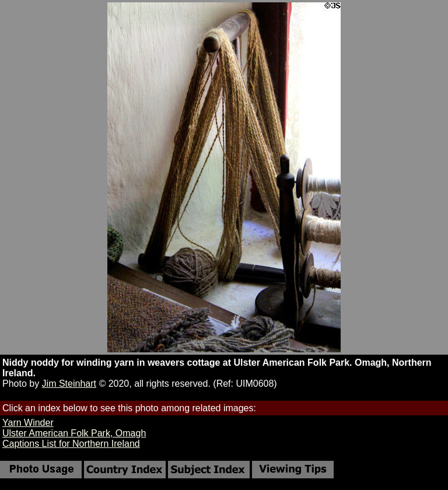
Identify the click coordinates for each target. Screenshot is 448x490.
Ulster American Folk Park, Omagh (74, 433)
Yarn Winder (28, 423)
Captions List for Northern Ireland (71, 444)
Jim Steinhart (69, 384)
